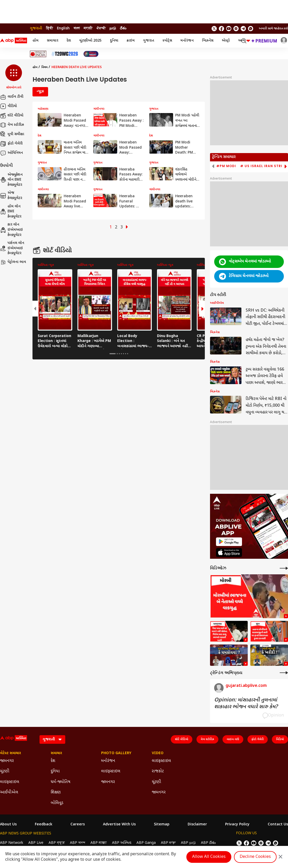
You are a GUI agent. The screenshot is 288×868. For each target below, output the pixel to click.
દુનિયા (114, 41)
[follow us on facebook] (221, 29)
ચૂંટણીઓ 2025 (90, 41)
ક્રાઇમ (131, 41)
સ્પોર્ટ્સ (167, 41)
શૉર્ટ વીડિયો (12, 116)
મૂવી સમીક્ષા (12, 134)
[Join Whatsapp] (251, 29)
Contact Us (278, 825)
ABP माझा (99, 843)
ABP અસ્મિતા (122, 843)
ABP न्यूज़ (57, 843)
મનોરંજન (187, 41)
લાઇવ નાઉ (233, 739)
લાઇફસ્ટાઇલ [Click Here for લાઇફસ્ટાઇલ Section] (10, 782)
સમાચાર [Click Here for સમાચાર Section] (56, 753)
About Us (8, 825)
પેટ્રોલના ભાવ (13, 262)
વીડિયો (8, 106)
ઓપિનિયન (11, 153)
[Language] (52, 739)
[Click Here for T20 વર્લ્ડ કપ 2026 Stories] (65, 54)
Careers (78, 825)
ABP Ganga (146, 843)
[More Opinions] (284, 673)
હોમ (35, 41)
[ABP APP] (229, 542)
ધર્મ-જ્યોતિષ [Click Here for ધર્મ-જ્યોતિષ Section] (61, 782)
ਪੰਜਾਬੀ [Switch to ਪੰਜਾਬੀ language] (101, 28)
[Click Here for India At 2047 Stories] (91, 54)
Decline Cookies (255, 857)
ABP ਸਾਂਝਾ (168, 843)
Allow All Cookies (209, 857)
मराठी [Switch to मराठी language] (88, 28)
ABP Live (36, 843)
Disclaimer (197, 825)
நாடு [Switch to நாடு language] (113, 28)
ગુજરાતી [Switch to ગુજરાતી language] (36, 28)
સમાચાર (53, 41)
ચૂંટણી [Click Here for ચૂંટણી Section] (5, 771)
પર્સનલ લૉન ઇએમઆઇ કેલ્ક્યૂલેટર (12, 248)
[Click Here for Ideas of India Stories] (38, 54)
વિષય (44, 67)
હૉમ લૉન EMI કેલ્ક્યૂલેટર (11, 212)
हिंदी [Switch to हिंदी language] (50, 28)
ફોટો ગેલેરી (11, 144)
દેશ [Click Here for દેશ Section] (53, 761)
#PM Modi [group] (226, 166)
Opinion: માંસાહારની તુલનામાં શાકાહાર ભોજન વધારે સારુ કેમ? (246, 703)
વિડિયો (280, 739)
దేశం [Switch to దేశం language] (123, 28)
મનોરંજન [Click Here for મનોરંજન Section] (108, 761)
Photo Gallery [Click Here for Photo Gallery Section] (116, 753)
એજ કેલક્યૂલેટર (11, 196)
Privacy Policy (237, 825)
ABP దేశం (208, 843)
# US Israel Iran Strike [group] (263, 166)
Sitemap (162, 825)
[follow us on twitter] (214, 29)
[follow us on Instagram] (236, 29)
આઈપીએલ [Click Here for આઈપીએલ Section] (9, 793)
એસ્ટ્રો (226, 41)
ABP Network (12, 843)
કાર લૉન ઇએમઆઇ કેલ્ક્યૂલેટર (11, 230)
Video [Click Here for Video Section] (158, 753)
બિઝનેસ (208, 41)
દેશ (69, 41)
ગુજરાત (149, 41)
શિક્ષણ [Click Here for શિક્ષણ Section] (56, 793)
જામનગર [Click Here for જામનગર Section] (7, 761)
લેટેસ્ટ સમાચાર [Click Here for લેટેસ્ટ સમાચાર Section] (11, 753)
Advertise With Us (119, 825)
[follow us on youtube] (229, 29)
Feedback (44, 825)
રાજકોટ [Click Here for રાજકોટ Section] (158, 771)
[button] (14, 77)
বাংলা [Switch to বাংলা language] (77, 28)
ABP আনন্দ (78, 843)
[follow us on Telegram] (243, 29)
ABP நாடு (188, 843)
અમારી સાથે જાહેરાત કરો (273, 29)
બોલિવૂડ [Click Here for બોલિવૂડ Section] (57, 803)
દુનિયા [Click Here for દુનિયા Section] (55, 771)
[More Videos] (284, 568)
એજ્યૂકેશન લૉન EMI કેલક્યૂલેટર (11, 180)
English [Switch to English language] (63, 28)
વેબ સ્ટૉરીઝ (12, 125)
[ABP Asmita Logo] (14, 41)
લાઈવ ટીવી (12, 97)
